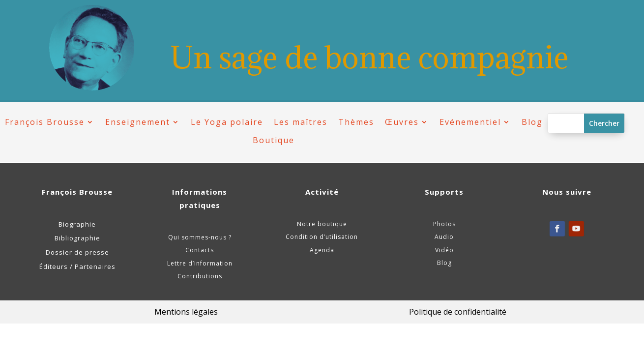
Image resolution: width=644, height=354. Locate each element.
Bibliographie (77, 238)
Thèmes (356, 122)
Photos (444, 224)
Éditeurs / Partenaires (77, 266)
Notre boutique (322, 224)
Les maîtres (301, 122)
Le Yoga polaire (227, 122)
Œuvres (402, 122)
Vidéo (444, 250)
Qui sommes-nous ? (200, 237)
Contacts (200, 250)
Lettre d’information (200, 263)
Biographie (77, 224)
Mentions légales (186, 312)
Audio (444, 237)
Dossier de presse (77, 252)
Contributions (200, 276)
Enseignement (138, 122)
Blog (532, 122)
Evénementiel (470, 122)
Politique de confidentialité (458, 312)
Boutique (274, 140)
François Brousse (45, 122)
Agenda (322, 250)
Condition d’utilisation (322, 237)
